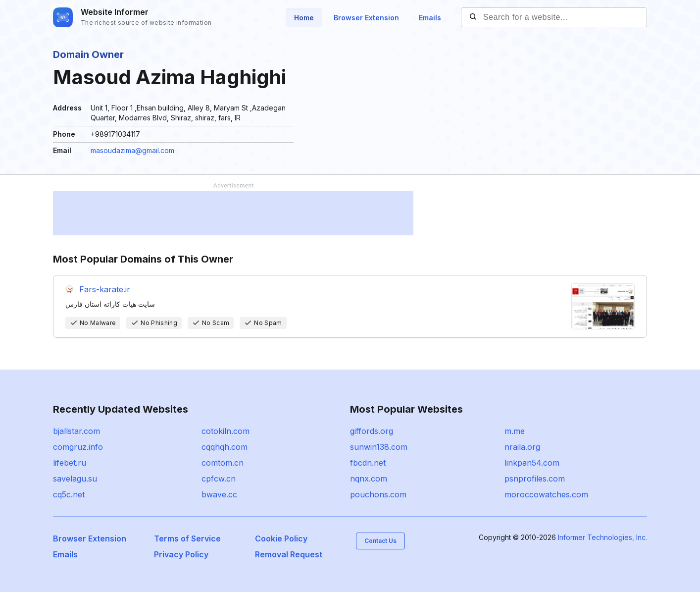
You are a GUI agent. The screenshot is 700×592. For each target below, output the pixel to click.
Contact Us (380, 541)
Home (304, 18)
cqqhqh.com (225, 447)
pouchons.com (378, 494)
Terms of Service (187, 538)
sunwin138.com (379, 447)
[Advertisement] (233, 213)
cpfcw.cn (219, 479)
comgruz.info (78, 447)
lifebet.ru (70, 463)
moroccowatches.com (546, 494)
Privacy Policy (181, 554)
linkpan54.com (532, 463)
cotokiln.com (225, 431)
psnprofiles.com (535, 479)
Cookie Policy (281, 538)
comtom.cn (223, 463)
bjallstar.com (76, 431)
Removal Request (289, 554)
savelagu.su (75, 479)
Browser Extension (366, 18)
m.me (515, 431)
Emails (430, 18)
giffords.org (372, 431)
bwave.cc (219, 494)
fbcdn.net (368, 463)
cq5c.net (69, 494)
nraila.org (522, 447)
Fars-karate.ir (105, 289)
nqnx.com (369, 479)
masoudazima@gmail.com (132, 150)
